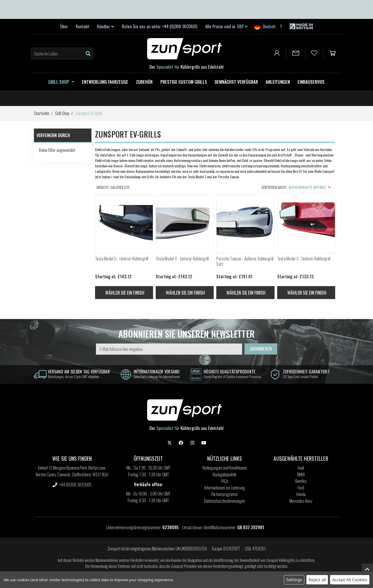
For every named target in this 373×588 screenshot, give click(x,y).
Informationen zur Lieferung (225, 488)
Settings (294, 580)
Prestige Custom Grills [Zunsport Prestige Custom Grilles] (184, 82)
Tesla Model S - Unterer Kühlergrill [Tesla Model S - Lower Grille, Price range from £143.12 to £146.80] (122, 259)
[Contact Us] (296, 53)
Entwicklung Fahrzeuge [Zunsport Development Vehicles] (105, 82)
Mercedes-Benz (301, 501)
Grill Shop (61, 82)
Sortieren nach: (274, 187)
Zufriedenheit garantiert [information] (306, 372)
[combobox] (269, 26)
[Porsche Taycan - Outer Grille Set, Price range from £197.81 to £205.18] (245, 224)
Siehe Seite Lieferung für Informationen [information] (157, 376)
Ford (301, 488)
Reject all (317, 580)
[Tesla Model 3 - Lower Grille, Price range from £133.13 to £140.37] (306, 224)
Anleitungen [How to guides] (278, 82)
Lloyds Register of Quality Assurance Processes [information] (232, 376)
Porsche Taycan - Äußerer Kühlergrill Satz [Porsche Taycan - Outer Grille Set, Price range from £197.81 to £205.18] (245, 261)
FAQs (225, 481)
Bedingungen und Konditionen (225, 468)
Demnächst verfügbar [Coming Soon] (236, 82)
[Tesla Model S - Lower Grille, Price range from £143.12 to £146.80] (124, 224)
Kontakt (83, 26)
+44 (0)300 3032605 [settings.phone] (72, 484)
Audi (301, 468)
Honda (301, 494)
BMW (301, 474)
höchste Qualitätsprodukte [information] (229, 372)
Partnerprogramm (225, 494)
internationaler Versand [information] (157, 372)
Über (64, 26)
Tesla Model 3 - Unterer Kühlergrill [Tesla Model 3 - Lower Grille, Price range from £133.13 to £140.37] (304, 259)
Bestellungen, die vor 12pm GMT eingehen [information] (73, 376)
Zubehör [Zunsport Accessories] (144, 82)
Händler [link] (105, 26)
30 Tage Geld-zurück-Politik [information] (300, 376)
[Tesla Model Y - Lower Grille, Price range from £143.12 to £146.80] (185, 224)
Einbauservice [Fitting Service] (311, 82)
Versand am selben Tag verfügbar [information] (79, 372)
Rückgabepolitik (225, 474)
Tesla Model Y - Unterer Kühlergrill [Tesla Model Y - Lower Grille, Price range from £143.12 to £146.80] (182, 259)
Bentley (301, 481)
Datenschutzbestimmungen (225, 501)
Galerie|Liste (120, 187)
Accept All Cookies (350, 580)
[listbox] (311, 187)
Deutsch (265, 26)
